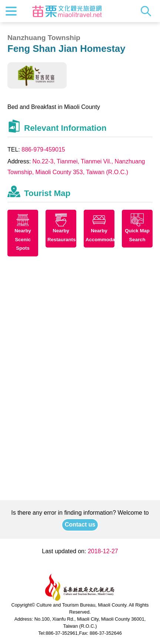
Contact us (80, 525)
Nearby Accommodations (100, 235)
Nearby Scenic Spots (23, 240)
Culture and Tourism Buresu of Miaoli (67, 11)
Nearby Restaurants (61, 235)
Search (148, 11)
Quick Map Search (137, 235)
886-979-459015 (43, 150)
